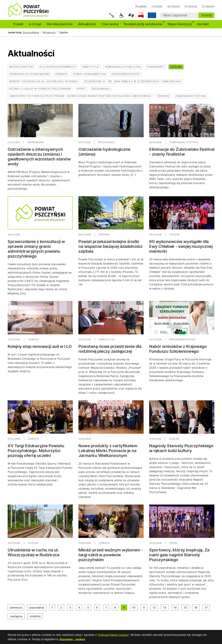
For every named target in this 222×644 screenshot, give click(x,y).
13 (166, 610)
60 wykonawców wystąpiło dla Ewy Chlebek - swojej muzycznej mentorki (181, 249)
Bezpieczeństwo (21, 69)
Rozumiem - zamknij (73, 639)
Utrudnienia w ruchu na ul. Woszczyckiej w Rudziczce (34, 555)
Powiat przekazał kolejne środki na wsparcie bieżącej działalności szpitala (110, 249)
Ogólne (176, 69)
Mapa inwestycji (181, 26)
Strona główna (31, 35)
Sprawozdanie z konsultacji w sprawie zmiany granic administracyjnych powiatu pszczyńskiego (36, 251)
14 (176, 610)
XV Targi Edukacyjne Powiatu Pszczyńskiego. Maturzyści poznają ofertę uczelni (36, 453)
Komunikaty (156, 69)
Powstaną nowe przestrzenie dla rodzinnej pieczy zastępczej (110, 351)
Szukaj (206, 15)
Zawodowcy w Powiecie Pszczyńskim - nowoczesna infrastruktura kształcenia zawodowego (80, 98)
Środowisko (101, 91)
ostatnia (36, 618)
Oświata (61, 76)
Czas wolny (110, 26)
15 (187, 610)
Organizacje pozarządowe (29, 76)
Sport (81, 91)
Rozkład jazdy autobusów (144, 26)
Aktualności (87, 26)
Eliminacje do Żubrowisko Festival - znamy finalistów (182, 154)
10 (135, 610)
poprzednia (38, 610)
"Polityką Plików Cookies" (114, 635)
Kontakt (203, 26)
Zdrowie (163, 98)
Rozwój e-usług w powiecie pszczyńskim (40, 91)
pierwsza (17, 610)
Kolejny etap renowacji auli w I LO (40, 349)
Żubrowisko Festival (191, 98)
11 (145, 610)
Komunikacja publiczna (123, 69)
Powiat (18, 26)
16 (197, 610)
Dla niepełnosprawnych (58, 69)
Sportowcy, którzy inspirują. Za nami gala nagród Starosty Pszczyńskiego (179, 557)
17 (207, 610)
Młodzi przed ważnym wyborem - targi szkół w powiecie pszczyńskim (111, 557)
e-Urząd (35, 26)
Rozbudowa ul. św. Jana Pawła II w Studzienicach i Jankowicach (133, 84)
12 (155, 610)
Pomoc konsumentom (89, 76)
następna (17, 618)
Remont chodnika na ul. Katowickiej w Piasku (44, 84)
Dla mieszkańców (60, 26)
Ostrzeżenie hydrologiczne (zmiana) (104, 154)
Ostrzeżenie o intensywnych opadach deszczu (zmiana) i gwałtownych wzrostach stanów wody (39, 159)
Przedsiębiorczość (126, 76)
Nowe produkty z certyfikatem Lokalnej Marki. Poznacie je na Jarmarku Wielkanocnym (108, 453)
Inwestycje (91, 69)
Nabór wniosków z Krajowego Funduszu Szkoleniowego (178, 351)
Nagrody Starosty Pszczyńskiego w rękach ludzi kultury (181, 450)
